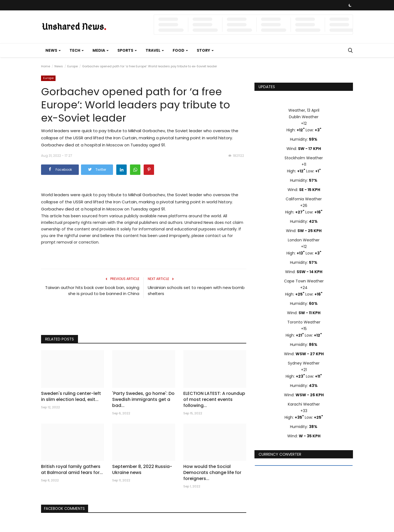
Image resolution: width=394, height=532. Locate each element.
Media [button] (101, 50)
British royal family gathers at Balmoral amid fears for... (72, 470)
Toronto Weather (304, 322)
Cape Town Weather (304, 281)
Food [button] (180, 50)
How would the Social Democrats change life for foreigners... (212, 473)
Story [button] (205, 50)
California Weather (304, 199)
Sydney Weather (304, 363)
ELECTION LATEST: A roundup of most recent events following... (214, 400)
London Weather (304, 240)
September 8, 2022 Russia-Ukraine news (142, 470)
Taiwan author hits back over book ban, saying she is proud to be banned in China (92, 290)
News (59, 66)
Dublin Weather (304, 117)
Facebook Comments (67, 509)
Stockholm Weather (304, 158)
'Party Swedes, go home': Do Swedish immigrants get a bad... (143, 400)
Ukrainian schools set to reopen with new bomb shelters (196, 290)
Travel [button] (155, 50)
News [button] (53, 50)
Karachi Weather (304, 404)
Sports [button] (127, 50)
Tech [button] (77, 50)
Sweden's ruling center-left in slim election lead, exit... (71, 397)
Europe (73, 66)
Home (46, 66)
